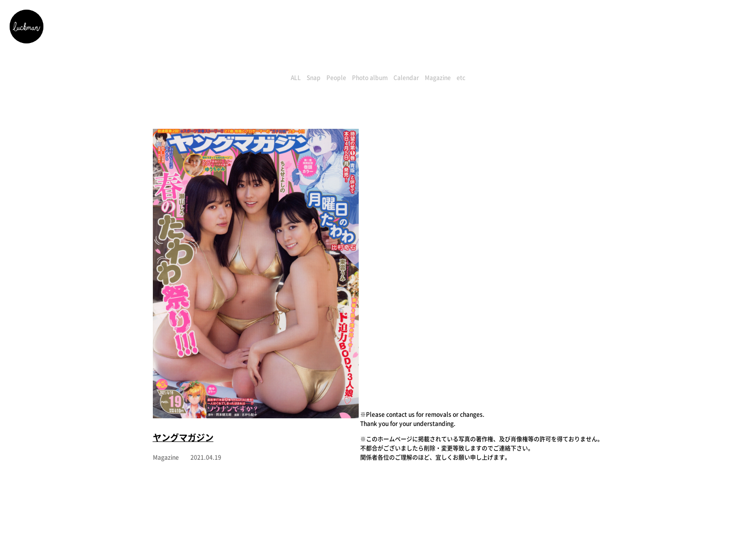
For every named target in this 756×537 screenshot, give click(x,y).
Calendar (406, 78)
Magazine (438, 78)
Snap (314, 78)
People (336, 78)
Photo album (370, 78)
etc (461, 78)
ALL (296, 78)
